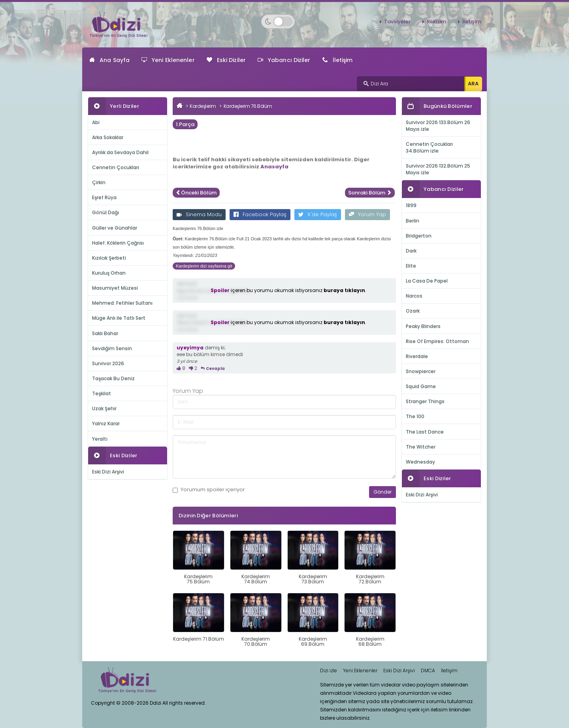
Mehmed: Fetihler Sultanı (122, 303)
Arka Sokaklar (108, 137)
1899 (411, 205)
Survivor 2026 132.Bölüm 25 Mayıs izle (438, 169)
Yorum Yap (367, 214)
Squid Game (421, 386)
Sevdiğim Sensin (112, 348)
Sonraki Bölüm (370, 193)
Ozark (413, 311)
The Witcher (421, 447)
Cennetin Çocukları (116, 167)
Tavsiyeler (397, 22)
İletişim (472, 22)
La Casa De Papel (427, 281)
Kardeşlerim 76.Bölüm (248, 106)
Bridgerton (419, 236)
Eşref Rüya (104, 197)
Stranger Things (425, 401)
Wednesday (420, 462)
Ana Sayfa (109, 60)
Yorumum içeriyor (209, 490)
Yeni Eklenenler (168, 60)
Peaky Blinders (423, 326)
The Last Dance (425, 432)
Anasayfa (274, 167)
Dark (411, 251)
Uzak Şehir (104, 408)
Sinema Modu (199, 214)
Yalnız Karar (106, 423)
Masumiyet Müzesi (115, 288)
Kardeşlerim (203, 106)
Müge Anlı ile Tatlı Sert (119, 318)
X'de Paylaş (318, 214)
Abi (96, 122)
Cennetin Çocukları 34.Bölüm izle (429, 147)
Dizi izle (329, 670)
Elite (411, 266)
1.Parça (185, 124)
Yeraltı (100, 439)
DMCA (428, 670)
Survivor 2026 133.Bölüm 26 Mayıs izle (438, 126)
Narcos (414, 296)
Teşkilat (102, 393)
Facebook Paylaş (260, 214)
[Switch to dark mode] (278, 22)
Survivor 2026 (108, 363)
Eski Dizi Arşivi (108, 472)
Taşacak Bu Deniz (113, 378)
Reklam (436, 22)
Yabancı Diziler (284, 60)
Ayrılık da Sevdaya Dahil (120, 152)
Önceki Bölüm (196, 193)
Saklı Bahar (105, 333)
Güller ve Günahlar (115, 228)
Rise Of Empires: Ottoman (437, 341)
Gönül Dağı (106, 212)
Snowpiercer (421, 371)
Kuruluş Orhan (109, 273)
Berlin (413, 221)
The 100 (415, 416)
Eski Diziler (226, 60)
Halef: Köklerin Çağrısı (118, 243)
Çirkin (99, 182)
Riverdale (417, 356)
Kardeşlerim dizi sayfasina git (204, 266)
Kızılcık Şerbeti (109, 258)
